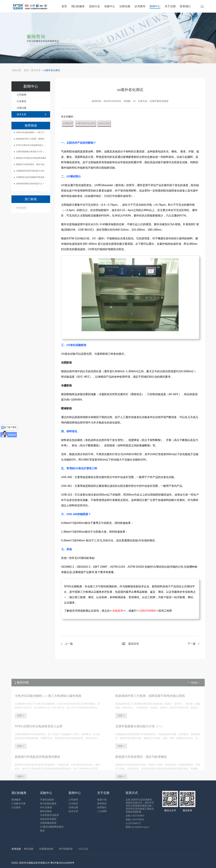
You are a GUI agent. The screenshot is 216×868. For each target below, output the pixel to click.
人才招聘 (102, 811)
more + (195, 690)
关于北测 (170, 6)
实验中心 (110, 6)
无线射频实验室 (48, 823)
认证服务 (16, 807)
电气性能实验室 (48, 804)
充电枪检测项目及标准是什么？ (28, 184)
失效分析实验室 (48, 819)
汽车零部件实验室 (49, 815)
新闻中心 (155, 6)
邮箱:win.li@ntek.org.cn (138, 827)
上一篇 (71, 644)
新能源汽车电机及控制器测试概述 (29, 158)
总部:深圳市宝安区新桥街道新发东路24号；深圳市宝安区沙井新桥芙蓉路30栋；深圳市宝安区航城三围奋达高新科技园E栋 (140, 806)
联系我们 (185, 6)
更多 (42, 831)
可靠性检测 (18, 208)
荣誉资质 (102, 804)
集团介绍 (102, 800)
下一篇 (193, 644)
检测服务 (16, 800)
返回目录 (135, 644)
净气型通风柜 (66, 849)
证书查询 (140, 6)
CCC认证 (83, 849)
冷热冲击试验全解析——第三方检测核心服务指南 (29, 132)
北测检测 (69, 123)
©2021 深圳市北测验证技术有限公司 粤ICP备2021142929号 (43, 863)
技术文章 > (37, 70)
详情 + (21, 723)
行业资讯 (19, 101)
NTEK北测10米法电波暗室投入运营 (29, 145)
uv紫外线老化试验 (87, 123)
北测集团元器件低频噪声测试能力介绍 (29, 177)
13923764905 (149, 611)
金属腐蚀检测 (46, 849)
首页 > (27, 70)
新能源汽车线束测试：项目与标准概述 (29, 164)
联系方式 (132, 793)
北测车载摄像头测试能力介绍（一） (29, 152)
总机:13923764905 (135, 816)
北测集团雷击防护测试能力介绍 (28, 171)
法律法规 (125, 6)
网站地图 (29, 849)
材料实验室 (46, 811)
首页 (64, 6)
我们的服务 (78, 6)
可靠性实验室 (47, 800)
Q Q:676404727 (133, 823)
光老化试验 (106, 123)
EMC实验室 (46, 807)
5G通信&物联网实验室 (52, 827)
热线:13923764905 (135, 820)
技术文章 (19, 114)
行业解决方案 (18, 804)
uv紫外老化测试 (52, 70)
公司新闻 (19, 95)
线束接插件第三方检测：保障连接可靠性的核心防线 (29, 139)
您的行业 (94, 6)
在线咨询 (120, 611)
